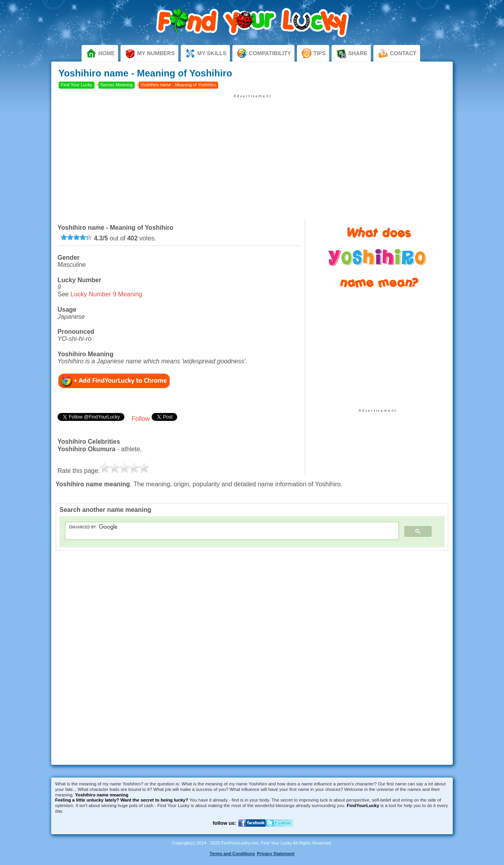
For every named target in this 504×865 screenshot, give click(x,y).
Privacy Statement (275, 854)
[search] (227, 527)
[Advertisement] (252, 154)
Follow (141, 419)
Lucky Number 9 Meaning (106, 294)
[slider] (76, 237)
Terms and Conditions (232, 854)
